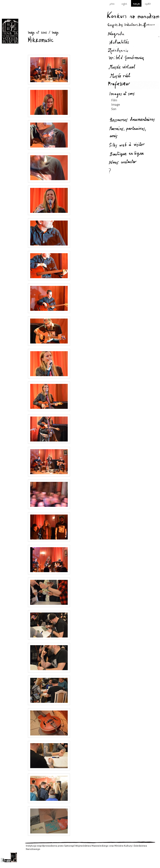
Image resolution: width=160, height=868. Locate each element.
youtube (7, 857)
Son (114, 109)
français (137, 4)
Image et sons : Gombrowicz (10, 31)
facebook (2, 857)
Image (116, 105)
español (148, 4)
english (124, 4)
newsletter (14, 857)
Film (114, 100)
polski (112, 4)
